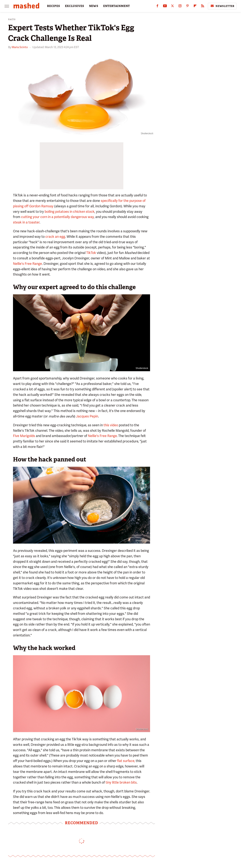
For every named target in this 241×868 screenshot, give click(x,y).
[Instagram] (180, 7)
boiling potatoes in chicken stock (70, 212)
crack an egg (55, 237)
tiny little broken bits (121, 782)
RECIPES (54, 6)
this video (111, 425)
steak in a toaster (26, 222)
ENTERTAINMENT (117, 6)
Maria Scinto (20, 47)
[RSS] (203, 7)
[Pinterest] (188, 7)
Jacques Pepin (87, 416)
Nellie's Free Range (27, 264)
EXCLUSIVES (75, 6)
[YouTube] (165, 7)
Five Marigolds (24, 436)
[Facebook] (157, 7)
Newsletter (222, 6)
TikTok (91, 253)
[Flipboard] (195, 7)
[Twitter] (172, 7)
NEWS (94, 6)
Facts (12, 19)
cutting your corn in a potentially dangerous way (57, 217)
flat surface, (126, 761)
